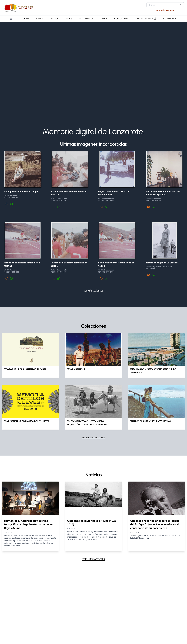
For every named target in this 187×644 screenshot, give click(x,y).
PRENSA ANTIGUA (146, 19)
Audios (55, 19)
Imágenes (24, 19)
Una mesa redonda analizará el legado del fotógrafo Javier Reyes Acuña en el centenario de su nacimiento (155, 524)
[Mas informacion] (7, 204)
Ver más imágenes (94, 291)
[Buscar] (181, 5)
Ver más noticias (93, 559)
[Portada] (11, 19)
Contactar (170, 19)
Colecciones (121, 19)
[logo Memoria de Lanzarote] (19, 8)
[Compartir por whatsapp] (11, 204)
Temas (104, 19)
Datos (69, 19)
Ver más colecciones (94, 437)
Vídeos (40, 19)
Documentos (86, 19)
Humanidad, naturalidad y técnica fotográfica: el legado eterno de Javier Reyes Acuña (29, 524)
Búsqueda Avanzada (165, 10)
